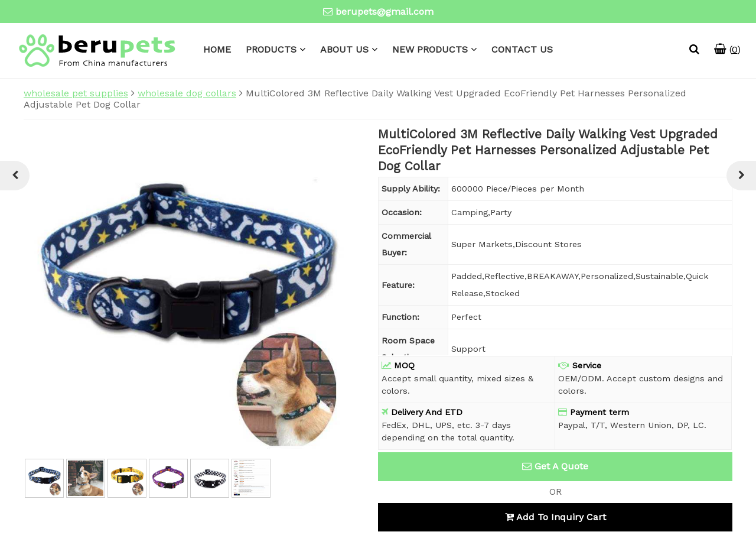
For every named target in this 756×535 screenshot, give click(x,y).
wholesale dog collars (187, 93)
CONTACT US (522, 49)
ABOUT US (344, 49)
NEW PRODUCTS (430, 49)
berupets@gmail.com (384, 12)
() (727, 49)
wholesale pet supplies (76, 93)
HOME (217, 49)
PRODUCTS (271, 49)
